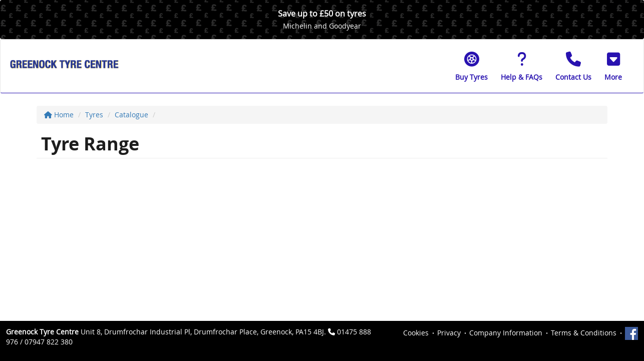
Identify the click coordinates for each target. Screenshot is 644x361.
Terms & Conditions (584, 333)
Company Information (506, 333)
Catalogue (131, 115)
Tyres (94, 115)
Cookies (416, 333)
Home (59, 115)
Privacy (449, 333)
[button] (613, 66)
